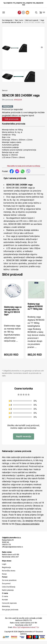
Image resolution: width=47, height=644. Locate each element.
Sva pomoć (6, 586)
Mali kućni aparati (32, 20)
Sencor (5, 93)
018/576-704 (21, 3)
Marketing (6, 609)
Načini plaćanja (8, 593)
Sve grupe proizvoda (10, 612)
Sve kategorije (7, 20)
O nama (5, 599)
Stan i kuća (19, 20)
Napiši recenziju (24, 439)
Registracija (6, 570)
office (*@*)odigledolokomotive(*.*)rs (26, 630)
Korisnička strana (9, 573)
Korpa (4, 577)
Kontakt (5, 602)
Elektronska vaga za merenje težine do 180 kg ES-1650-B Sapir (13, 313)
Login (4, 567)
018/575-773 (11, 3)
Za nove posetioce (9, 583)
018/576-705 (31, 3)
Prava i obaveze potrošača (27, 526)
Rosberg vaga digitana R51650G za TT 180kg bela (35, 309)
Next (42, 49)
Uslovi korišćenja (9, 589)
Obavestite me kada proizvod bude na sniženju (24, 169)
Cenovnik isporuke (9, 606)
